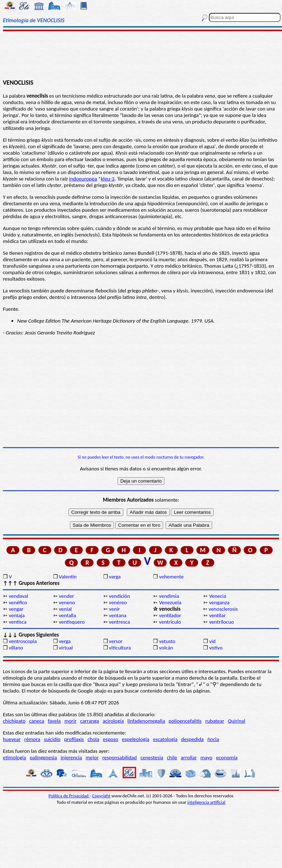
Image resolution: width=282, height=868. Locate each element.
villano (16, 648)
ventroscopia (23, 641)
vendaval (18, 596)
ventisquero (72, 622)
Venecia (218, 596)
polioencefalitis (185, 721)
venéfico (18, 602)
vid (212, 641)
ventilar (218, 615)
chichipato (14, 721)
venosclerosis (223, 609)
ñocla (213, 739)
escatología (165, 739)
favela (54, 721)
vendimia (169, 596)
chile (172, 757)
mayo (206, 757)
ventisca (17, 622)
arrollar (189, 757)
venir (114, 609)
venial (65, 609)
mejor (92, 757)
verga (65, 641)
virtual (66, 648)
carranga (90, 721)
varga (115, 577)
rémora (32, 739)
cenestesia (152, 757)
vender (66, 596)
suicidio (52, 739)
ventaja (17, 615)
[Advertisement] (141, 55)
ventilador (170, 615)
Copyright (101, 796)
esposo (111, 739)
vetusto (167, 641)
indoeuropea (83, 179)
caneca (37, 721)
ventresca (120, 622)
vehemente (171, 577)
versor (116, 641)
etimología (15, 757)
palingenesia (43, 757)
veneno (67, 602)
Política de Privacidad (69, 796)
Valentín (68, 577)
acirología (113, 721)
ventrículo (170, 622)
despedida (193, 739)
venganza (219, 602)
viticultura (120, 648)
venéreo (118, 602)
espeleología (136, 739)
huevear (12, 739)
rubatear (215, 721)
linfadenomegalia (146, 721)
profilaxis (74, 739)
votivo (216, 648)
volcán (166, 648)
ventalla (67, 615)
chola (93, 739)
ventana (118, 615)
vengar (16, 609)
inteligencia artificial (206, 802)
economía (227, 757)
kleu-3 (107, 179)
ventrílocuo (222, 622)
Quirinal (237, 721)
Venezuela (170, 602)
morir (71, 721)
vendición (120, 596)
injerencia (71, 757)
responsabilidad (119, 757)
